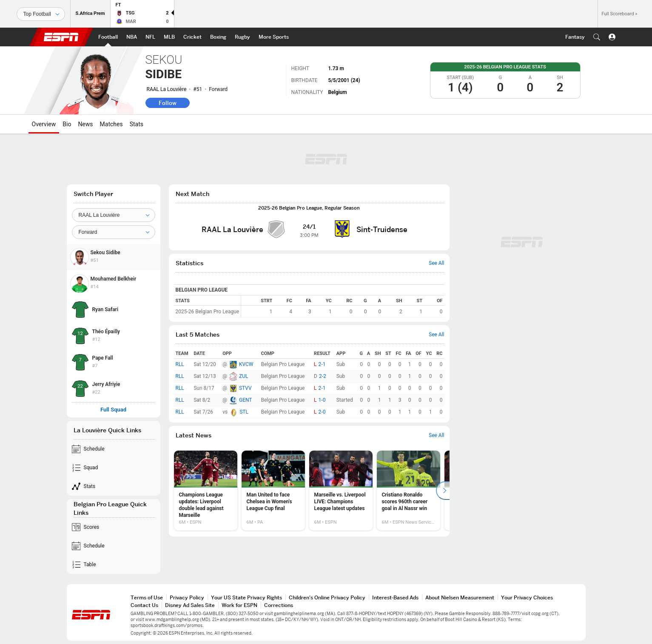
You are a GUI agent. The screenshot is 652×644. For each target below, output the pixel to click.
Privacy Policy (187, 597)
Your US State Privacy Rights (246, 597)
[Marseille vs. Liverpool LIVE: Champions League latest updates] (341, 491)
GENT (246, 400)
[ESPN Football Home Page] (108, 37)
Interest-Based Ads (395, 597)
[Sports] (41, 14)
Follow (168, 103)
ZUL (243, 376)
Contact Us (144, 605)
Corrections (279, 605)
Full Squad (113, 410)
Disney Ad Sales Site (190, 605)
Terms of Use (147, 597)
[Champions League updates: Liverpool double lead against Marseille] (206, 491)
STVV (245, 388)
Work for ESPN (239, 605)
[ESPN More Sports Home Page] (274, 37)
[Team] (114, 215)
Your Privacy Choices (527, 597)
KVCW (246, 364)
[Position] (114, 232)
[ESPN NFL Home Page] (150, 37)
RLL (180, 364)
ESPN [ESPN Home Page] (61, 37)
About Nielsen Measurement (460, 597)
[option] (206, 491)
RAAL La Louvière (167, 89)
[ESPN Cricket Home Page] (192, 37)
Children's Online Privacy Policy (327, 597)
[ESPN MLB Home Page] (169, 37)
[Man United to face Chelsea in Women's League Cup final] (273, 491)
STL (244, 412)
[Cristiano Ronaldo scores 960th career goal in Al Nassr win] (409, 491)
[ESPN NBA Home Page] (132, 37)
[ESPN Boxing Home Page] (218, 37)
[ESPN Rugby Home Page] (242, 37)
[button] (597, 37)
